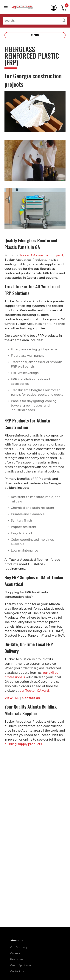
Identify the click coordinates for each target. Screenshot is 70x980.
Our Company (19, 947)
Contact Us (31, 698)
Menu (35, 35)
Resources (17, 959)
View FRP (12, 698)
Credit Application (21, 965)
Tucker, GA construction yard (41, 255)
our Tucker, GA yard (34, 691)
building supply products (23, 744)
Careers (15, 953)
